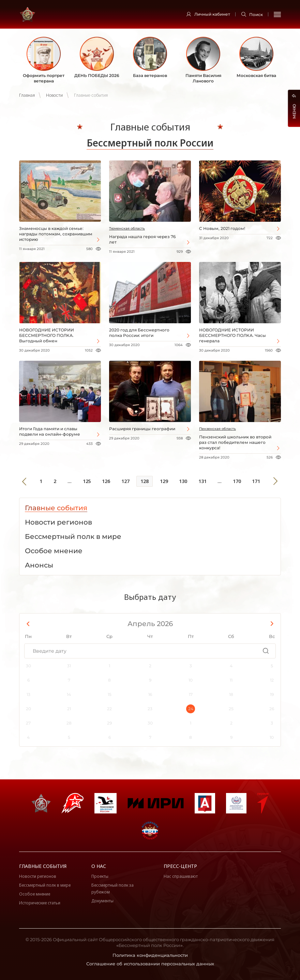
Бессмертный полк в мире (45, 885)
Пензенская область (217, 429)
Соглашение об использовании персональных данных (150, 964)
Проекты (100, 876)
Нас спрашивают (181, 876)
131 (202, 481)
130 (183, 481)
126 (106, 481)
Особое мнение (35, 894)
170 (237, 481)
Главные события (43, 866)
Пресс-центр (180, 866)
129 (164, 481)
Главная (27, 95)
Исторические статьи (40, 903)
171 (256, 481)
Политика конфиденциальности (150, 955)
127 (125, 481)
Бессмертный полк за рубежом (112, 889)
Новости (54, 95)
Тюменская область (127, 228)
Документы (102, 901)
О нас (99, 866)
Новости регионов (38, 876)
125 (87, 481)
